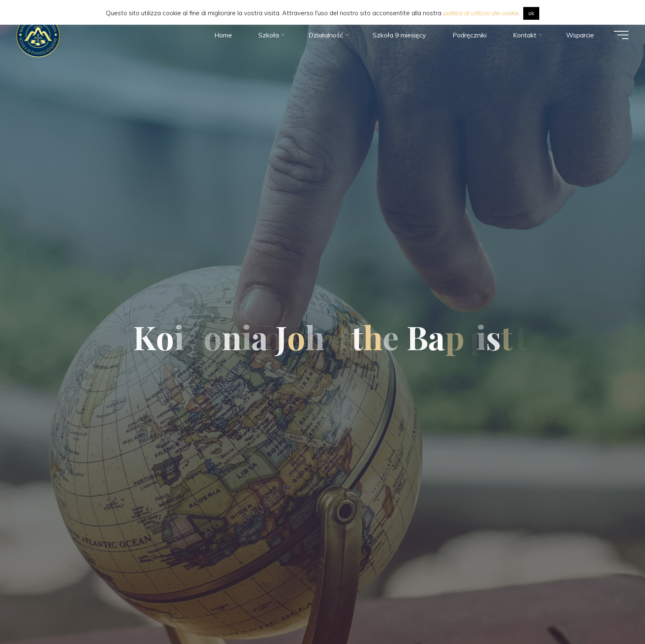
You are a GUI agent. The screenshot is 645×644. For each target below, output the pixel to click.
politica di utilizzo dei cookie (481, 13)
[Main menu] (621, 35)
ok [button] (531, 13)
